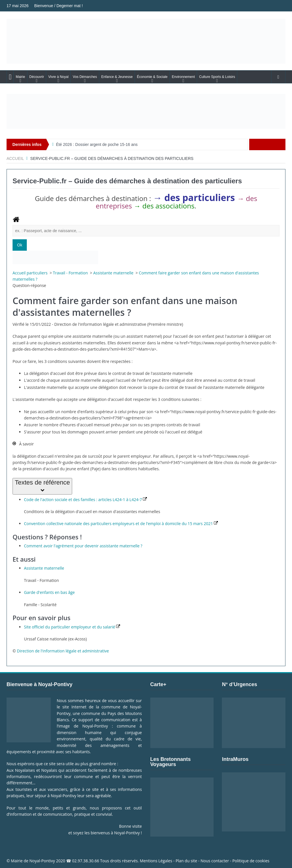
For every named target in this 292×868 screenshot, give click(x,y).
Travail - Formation (71, 273)
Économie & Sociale (152, 77)
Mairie (20, 77)
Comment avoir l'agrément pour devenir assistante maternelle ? (83, 546)
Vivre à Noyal (58, 77)
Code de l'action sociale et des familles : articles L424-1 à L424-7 (85, 500)
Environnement (183, 77)
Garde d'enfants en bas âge (49, 592)
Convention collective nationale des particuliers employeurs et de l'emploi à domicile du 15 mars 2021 (121, 524)
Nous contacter (215, 861)
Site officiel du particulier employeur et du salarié (72, 627)
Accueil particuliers (31, 273)
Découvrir (37, 77)
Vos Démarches (85, 77)
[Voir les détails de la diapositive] (146, 111)
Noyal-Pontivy (42, 861)
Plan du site (186, 861)
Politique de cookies (251, 861)
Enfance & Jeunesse (117, 77)
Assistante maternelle (114, 273)
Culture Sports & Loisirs (217, 77)
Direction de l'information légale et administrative (63, 651)
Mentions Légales (156, 861)
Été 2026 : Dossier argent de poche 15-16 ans (97, 144)
